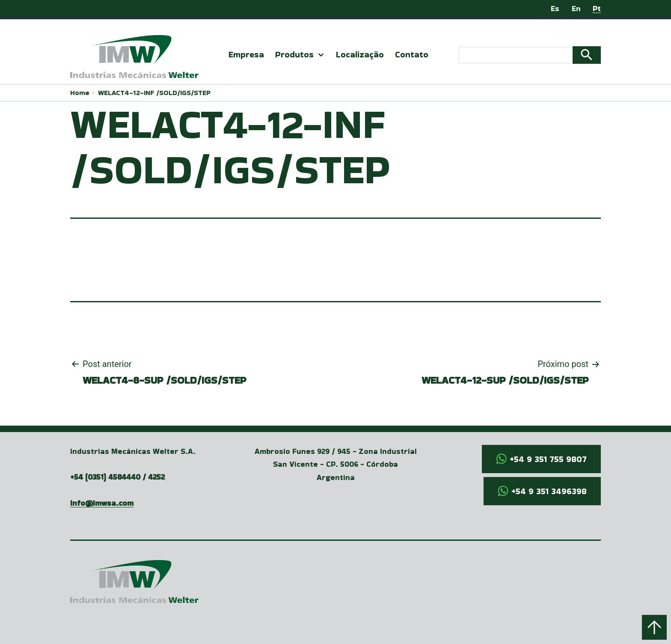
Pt (597, 8)
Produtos (294, 54)
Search (587, 55)
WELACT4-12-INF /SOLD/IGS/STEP (154, 93)
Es (555, 8)
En (576, 8)
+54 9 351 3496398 (549, 491)
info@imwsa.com (102, 503)
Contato (412, 54)
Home (80, 93)
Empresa (246, 54)
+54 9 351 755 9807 (548, 459)
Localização (360, 54)
